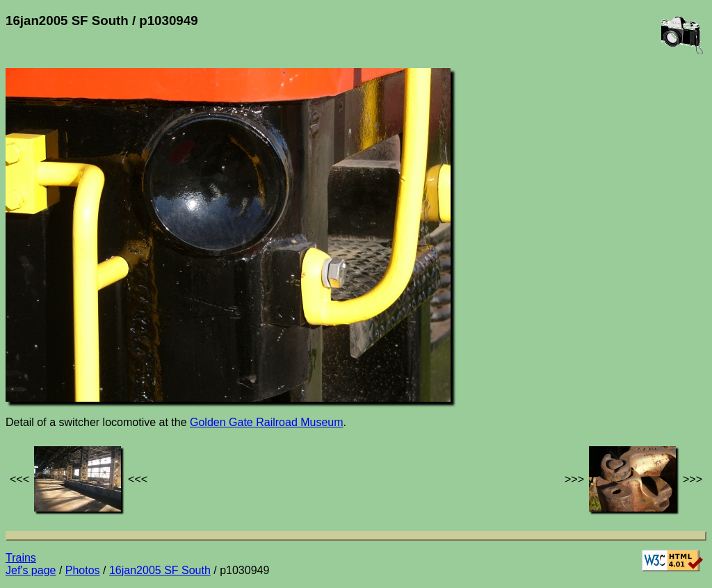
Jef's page (31, 570)
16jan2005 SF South (160, 570)
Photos (83, 570)
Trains (21, 558)
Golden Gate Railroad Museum (267, 422)
